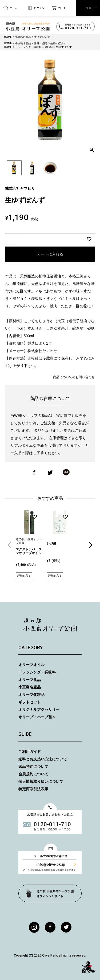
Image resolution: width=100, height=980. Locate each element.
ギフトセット (30, 702)
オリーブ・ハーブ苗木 (37, 717)
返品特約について (33, 767)
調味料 (49, 47)
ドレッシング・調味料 (28, 47)
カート (59, 8)
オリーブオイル (31, 665)
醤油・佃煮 (41, 43)
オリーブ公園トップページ (50, 893)
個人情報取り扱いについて (41, 781)
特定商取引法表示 (33, 789)
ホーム (10, 8)
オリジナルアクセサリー (39, 709)
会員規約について (33, 774)
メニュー (88, 8)
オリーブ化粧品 (31, 695)
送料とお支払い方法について (43, 759)
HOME (8, 37)
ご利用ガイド (30, 752)
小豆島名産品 (23, 37)
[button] (9, 545)
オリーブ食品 (30, 680)
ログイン (36, 8)
